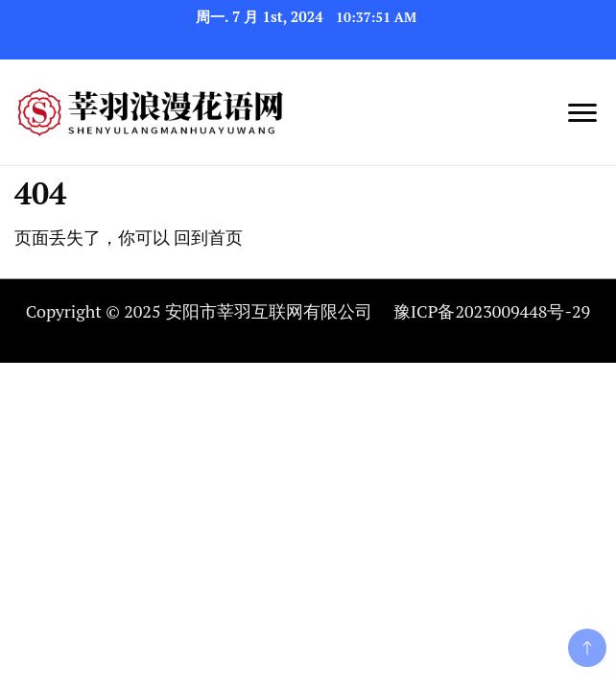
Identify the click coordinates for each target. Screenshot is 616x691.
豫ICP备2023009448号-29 (492, 311)
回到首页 (208, 237)
